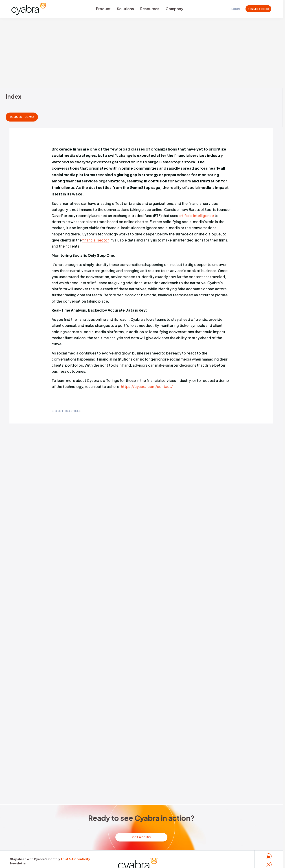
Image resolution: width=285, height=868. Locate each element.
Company (174, 9)
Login (236, 9)
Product (103, 9)
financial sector (96, 240)
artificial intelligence (196, 216)
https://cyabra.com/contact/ (147, 387)
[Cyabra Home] (29, 9)
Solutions (125, 9)
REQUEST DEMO (258, 9)
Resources (150, 9)
